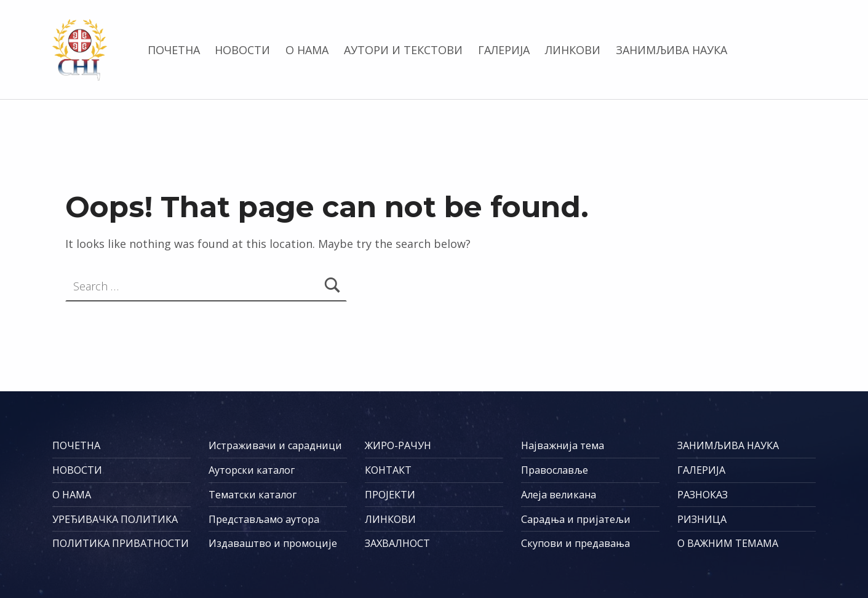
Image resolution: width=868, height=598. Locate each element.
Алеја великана (559, 495)
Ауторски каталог (252, 470)
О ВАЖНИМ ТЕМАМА (728, 543)
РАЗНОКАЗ (703, 495)
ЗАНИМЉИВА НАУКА (671, 50)
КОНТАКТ (388, 470)
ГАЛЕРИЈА (504, 50)
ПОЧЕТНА (174, 50)
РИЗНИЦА (702, 519)
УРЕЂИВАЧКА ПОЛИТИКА (115, 519)
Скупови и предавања (575, 543)
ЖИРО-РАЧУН (398, 445)
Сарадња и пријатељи (576, 519)
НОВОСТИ (242, 50)
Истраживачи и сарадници (275, 445)
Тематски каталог (253, 495)
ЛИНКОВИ (573, 50)
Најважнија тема (563, 445)
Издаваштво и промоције (273, 543)
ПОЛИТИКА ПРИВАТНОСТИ (121, 543)
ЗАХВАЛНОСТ (397, 543)
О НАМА (307, 50)
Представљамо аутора (264, 519)
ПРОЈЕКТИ (390, 495)
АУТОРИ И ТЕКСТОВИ (403, 50)
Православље (555, 470)
